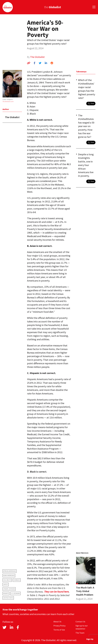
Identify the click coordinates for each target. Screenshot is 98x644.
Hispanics (17, 580)
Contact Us (80, 622)
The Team (80, 633)
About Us (57, 622)
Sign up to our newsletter (82, 627)
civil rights (7, 580)
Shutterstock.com (8, 101)
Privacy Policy (59, 626)
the (53, 7)
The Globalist (37, 57)
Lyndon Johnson (9, 589)
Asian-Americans (9, 576)
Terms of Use (59, 630)
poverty (6, 593)
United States (8, 598)
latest (6, 584)
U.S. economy (15, 593)
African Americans (10, 571)
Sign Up (90, 639)
